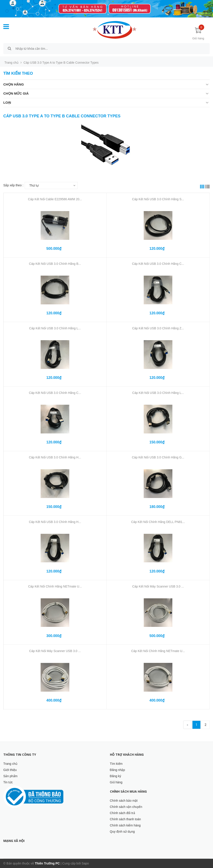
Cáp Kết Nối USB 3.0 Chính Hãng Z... (158, 328)
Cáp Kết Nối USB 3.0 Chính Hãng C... (158, 264)
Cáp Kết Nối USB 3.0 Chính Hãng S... (158, 199)
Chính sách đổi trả (123, 813)
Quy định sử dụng (122, 832)
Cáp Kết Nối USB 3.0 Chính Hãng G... (158, 457)
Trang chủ (10, 764)
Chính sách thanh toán (125, 819)
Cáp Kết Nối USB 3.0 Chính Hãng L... (55, 328)
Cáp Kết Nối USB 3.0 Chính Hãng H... (55, 457)
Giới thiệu (10, 770)
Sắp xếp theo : (13, 185)
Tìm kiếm (116, 764)
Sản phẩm (10, 776)
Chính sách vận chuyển (126, 807)
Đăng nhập (118, 770)
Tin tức (8, 782)
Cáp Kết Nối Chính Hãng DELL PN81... (158, 522)
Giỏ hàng (116, 782)
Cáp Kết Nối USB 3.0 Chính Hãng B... (55, 264)
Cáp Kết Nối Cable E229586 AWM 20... (55, 199)
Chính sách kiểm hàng (125, 825)
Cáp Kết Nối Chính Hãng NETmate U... (55, 586)
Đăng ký (116, 776)
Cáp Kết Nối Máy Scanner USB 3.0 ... (158, 586)
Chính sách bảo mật (124, 801)
